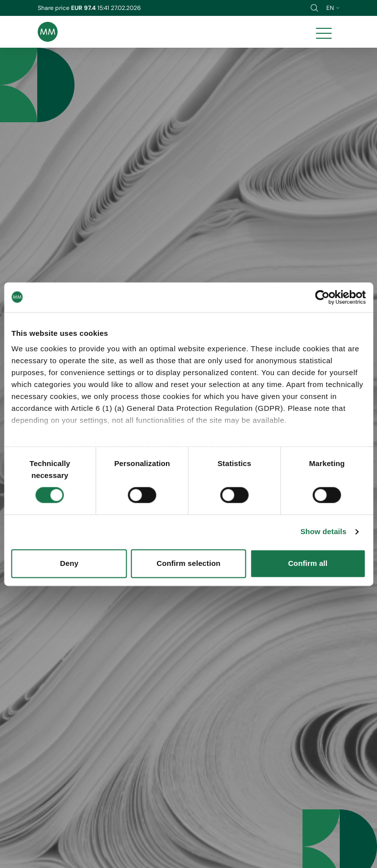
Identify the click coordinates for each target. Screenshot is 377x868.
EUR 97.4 (84, 8)
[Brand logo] (48, 32)
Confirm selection (188, 563)
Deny (69, 563)
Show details (324, 532)
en (333, 8)
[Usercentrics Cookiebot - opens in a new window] (322, 297)
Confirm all (308, 563)
